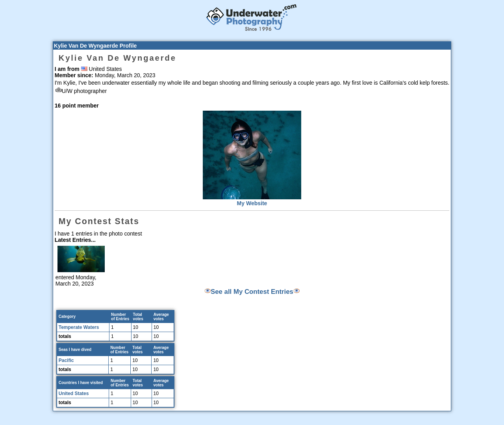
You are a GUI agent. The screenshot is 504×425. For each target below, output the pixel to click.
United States (74, 393)
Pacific (66, 360)
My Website (252, 203)
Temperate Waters (79, 327)
